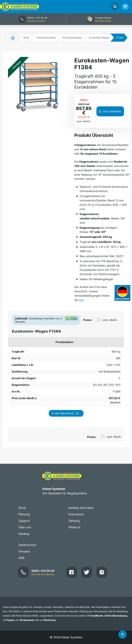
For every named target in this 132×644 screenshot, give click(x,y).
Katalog (24, 534)
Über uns (25, 527)
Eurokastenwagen (72, 38)
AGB (21, 558)
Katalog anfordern (81, 508)
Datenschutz (27, 545)
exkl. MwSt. (110, 320)
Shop (26, 38)
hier (81, 300)
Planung (24, 514)
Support (24, 521)
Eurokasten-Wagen (99, 38)
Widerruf (74, 527)
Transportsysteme (46, 38)
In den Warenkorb (65, 413)
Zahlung (74, 521)
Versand (24, 551)
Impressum (76, 514)
